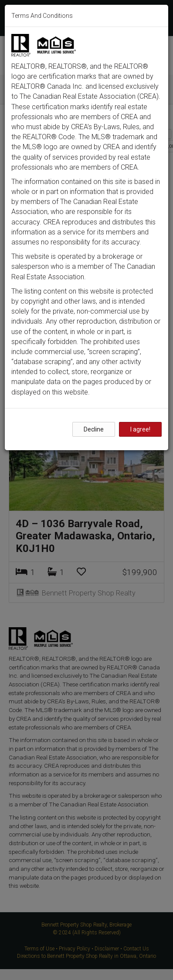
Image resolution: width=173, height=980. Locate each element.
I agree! (140, 429)
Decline (94, 429)
